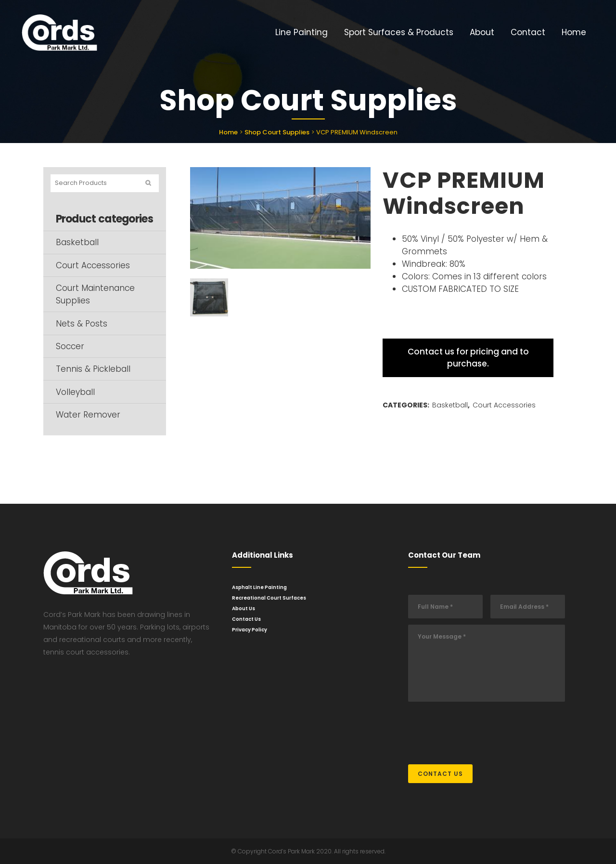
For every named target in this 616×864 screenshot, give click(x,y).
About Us (244, 609)
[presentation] (481, 728)
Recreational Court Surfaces (269, 598)
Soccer (70, 346)
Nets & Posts (82, 324)
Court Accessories (93, 265)
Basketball (77, 242)
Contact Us (246, 619)
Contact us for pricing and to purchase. (468, 358)
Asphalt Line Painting (259, 587)
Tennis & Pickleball (93, 369)
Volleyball (75, 392)
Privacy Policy (250, 630)
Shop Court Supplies (277, 132)
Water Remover (88, 415)
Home (228, 132)
